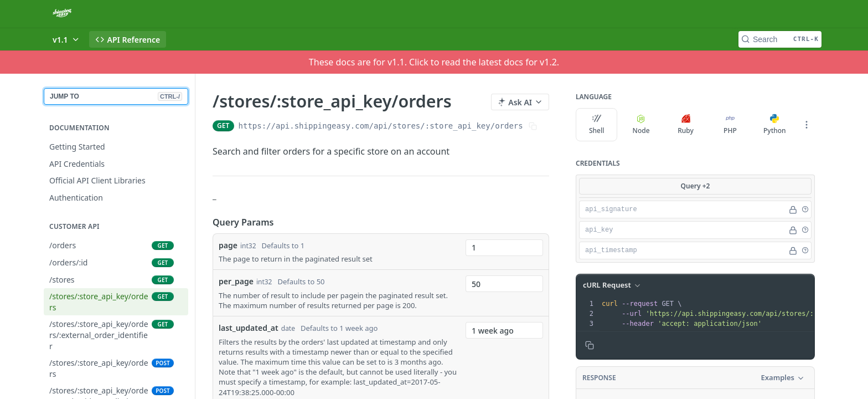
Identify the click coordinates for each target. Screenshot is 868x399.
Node (641, 125)
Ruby (686, 125)
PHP (730, 125)
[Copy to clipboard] (590, 345)
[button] (805, 209)
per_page (236, 281)
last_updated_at (249, 328)
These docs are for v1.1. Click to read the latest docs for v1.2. (434, 62)
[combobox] (504, 248)
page (228, 245)
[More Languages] (807, 125)
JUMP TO (116, 96)
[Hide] (793, 209)
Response (599, 378)
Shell (597, 125)
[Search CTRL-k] (780, 39)
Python (775, 125)
